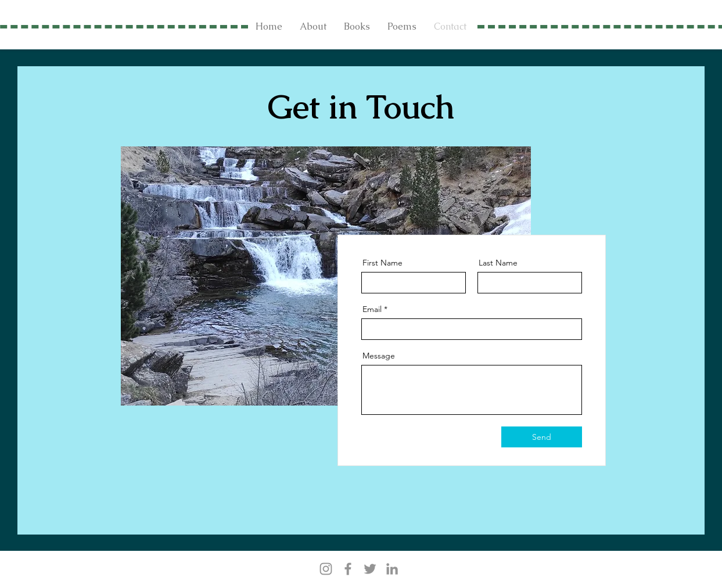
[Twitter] (370, 569)
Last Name (498, 263)
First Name (382, 263)
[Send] (542, 437)
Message (379, 356)
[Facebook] (348, 569)
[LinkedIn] (392, 569)
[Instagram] (326, 569)
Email (372, 309)
